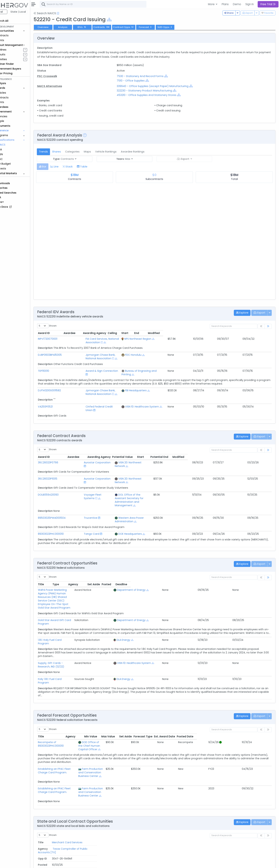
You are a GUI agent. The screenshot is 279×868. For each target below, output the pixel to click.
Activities (14, 59)
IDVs (95, 27)
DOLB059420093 (61, 470)
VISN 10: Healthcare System (174, 392)
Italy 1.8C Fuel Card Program (69, 633)
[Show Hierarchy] (122, 20)
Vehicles (14, 93)
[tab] (55, 167)
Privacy (85, 863)
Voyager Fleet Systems (95, 470)
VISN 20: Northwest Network (133, 445)
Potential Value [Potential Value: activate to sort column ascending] (206, 439)
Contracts (15, 35)
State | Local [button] (31, 12)
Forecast (158, 27)
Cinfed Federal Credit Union (97, 392)
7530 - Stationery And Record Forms (149, 76)
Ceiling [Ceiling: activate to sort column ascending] (213, 333)
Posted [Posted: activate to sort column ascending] (247, 549)
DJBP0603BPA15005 (63, 351)
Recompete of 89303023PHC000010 (73, 692)
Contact (63, 863)
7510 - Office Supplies (139, 81)
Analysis (76, 27)
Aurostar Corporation (94, 445)
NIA (13, 149)
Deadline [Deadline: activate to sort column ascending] (262, 549)
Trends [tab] (56, 152)
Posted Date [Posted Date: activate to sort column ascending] (260, 687)
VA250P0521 (58, 392)
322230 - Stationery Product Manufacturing (153, 91)
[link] (268, 326)
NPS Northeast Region (169, 339)
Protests (14, 169)
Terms (74, 863)
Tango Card (88, 498)
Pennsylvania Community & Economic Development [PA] (135, 807)
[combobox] (106, 4)
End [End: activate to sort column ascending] (240, 333)
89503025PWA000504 (65, 486)
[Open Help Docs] (71, 13)
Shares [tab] (69, 152)
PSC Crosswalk (60, 76)
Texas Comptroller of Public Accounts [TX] (126, 791)
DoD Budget (16, 164)
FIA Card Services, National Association (104, 339)
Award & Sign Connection (96, 364)
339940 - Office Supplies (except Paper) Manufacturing (161, 86)
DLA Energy (206, 594)
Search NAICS (58, 13)
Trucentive (87, 486)
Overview (56, 27)
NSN (13, 154)
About (51, 863)
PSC (13, 159)
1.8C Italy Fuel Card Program (69, 594)
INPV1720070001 (61, 339)
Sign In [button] (250, 4)
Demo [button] (237, 4)
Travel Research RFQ (64, 807)
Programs (15, 135)
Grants (13, 40)
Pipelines (14, 50)
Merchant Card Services (66, 791)
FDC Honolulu (165, 351)
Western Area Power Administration (139, 486)
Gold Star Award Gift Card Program (73, 570)
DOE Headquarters (128, 498)
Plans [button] (225, 4)
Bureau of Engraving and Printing (178, 364)
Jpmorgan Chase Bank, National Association (108, 351)
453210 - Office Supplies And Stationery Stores (155, 95)
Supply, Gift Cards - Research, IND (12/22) (77, 617)
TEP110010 (56, 364)
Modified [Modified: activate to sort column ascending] (260, 333)
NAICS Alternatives (62, 86)
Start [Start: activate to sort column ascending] (227, 333)
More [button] (212, 4)
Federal (11, 12)
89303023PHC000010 (64, 498)
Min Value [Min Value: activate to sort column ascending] (165, 687)
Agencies (14, 116)
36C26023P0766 (61, 445)
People (13, 121)
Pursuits (13, 54)
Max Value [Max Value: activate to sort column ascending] (183, 687)
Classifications (18, 140)
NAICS (14, 145)
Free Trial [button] (268, 4)
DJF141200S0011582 (62, 380)
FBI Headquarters (168, 380)
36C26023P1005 (61, 457)
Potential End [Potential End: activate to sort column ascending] (243, 439)
